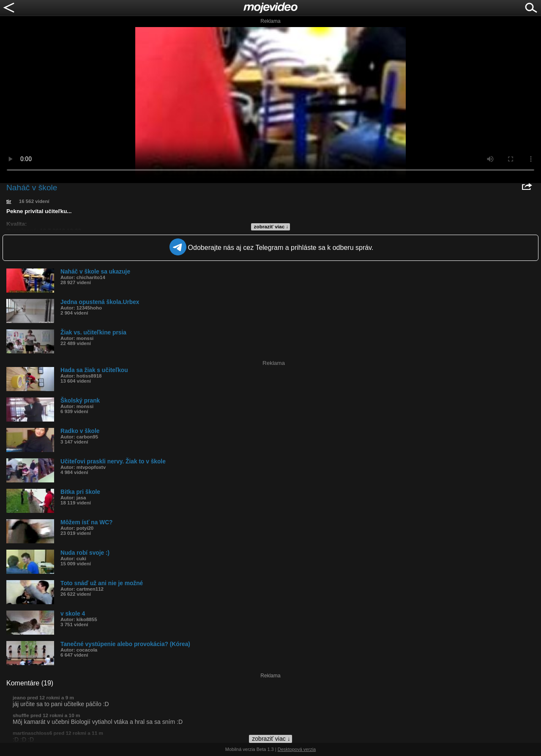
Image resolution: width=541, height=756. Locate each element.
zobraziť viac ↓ (271, 227)
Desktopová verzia (297, 749)
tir (9, 201)
